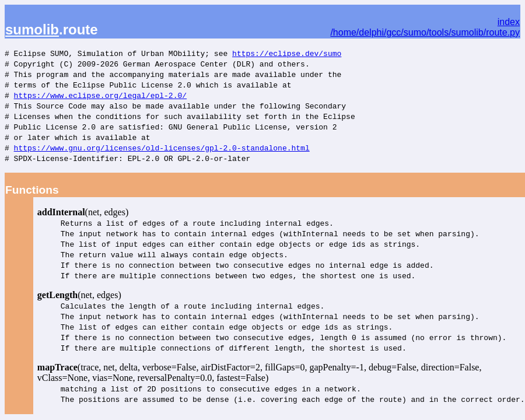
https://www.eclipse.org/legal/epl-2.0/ (100, 95)
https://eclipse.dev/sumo (287, 53)
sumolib (32, 29)
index (509, 22)
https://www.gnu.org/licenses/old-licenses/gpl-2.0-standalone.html (162, 148)
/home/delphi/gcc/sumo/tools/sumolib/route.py (425, 32)
